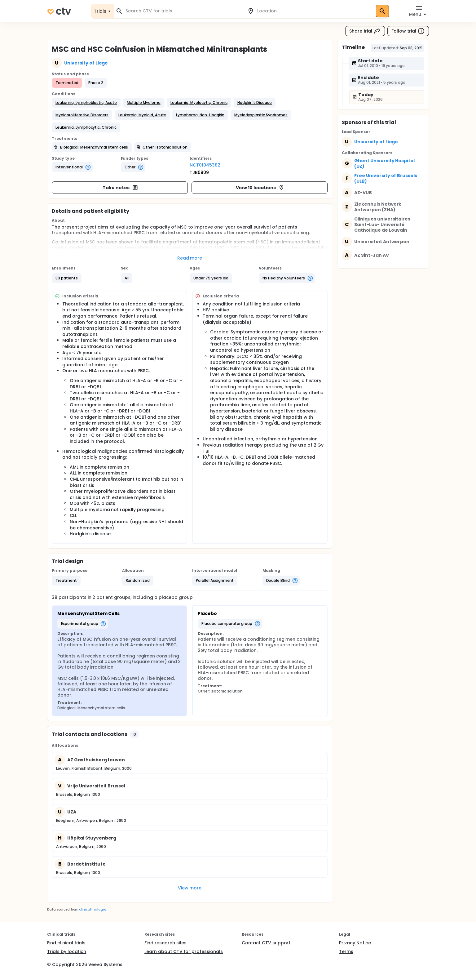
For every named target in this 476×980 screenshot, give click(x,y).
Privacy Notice (355, 943)
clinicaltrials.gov (93, 909)
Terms (346, 951)
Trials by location (67, 951)
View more (190, 888)
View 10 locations (260, 188)
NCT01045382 (205, 165)
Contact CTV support (266, 943)
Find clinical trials (66, 943)
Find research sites (165, 943)
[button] (86, 103)
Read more (190, 258)
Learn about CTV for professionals (184, 951)
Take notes (120, 188)
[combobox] (182, 11)
